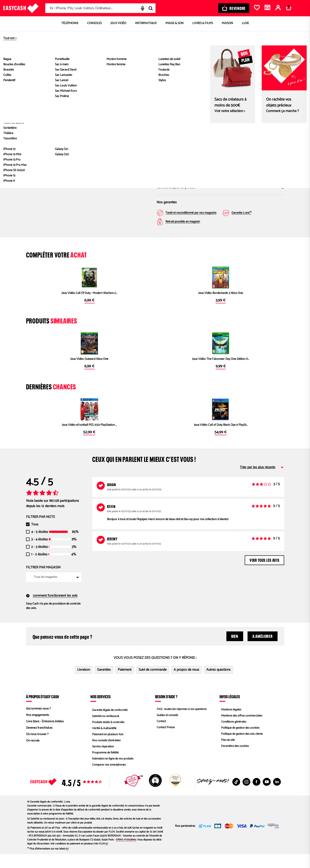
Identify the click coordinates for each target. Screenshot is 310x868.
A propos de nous (186, 684)
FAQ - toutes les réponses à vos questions (181, 723)
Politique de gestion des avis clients (241, 748)
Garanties (104, 684)
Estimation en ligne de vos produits (112, 774)
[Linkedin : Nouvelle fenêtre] (277, 796)
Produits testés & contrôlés (107, 735)
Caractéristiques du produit (220, 187)
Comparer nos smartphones (108, 780)
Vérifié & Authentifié (103, 742)
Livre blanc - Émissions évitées (45, 735)
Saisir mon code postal (198, 155)
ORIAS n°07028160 (126, 854)
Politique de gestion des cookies (240, 742)
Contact (160, 735)
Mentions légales (230, 723)
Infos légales (230, 710)
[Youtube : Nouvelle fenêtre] (267, 796)
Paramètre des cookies (234, 761)
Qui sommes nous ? (38, 723)
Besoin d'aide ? (166, 710)
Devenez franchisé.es (39, 742)
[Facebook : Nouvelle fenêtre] (257, 796)
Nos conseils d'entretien (105, 755)
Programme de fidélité (104, 767)
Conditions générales (233, 735)
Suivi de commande (153, 684)
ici (107, 858)
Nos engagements (38, 729)
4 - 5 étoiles (40, 546)
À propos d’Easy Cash (42, 710)
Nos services (101, 710)
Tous (35, 538)
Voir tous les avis (264, 573)
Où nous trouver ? (37, 748)
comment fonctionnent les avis (52, 610)
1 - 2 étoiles (39, 568)
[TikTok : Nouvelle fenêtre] (236, 796)
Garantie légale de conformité (109, 723)
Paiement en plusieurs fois (107, 748)
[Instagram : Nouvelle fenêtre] (246, 796)
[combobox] (100, 8)
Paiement (125, 684)
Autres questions (218, 684)
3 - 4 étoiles (39, 553)
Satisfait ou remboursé (105, 729)
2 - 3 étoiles (39, 561)
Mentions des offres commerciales (241, 729)
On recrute (33, 755)
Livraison (84, 684)
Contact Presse (165, 742)
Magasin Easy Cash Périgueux (256, 128)
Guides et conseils (166, 729)
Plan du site (227, 755)
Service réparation (102, 761)
